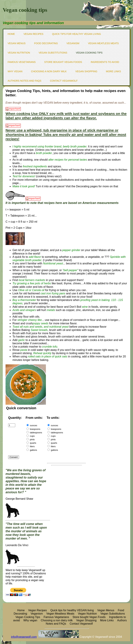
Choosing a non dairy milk (49, 71)
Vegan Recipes (33, 34)
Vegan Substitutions (53, 53)
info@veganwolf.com (24, 637)
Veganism (73, 43)
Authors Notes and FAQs (24, 81)
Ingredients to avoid (105, 62)
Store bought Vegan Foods (63, 62)
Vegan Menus (17, 43)
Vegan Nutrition (19, 53)
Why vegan (15, 71)
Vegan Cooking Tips (89, 53)
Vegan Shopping (86, 71)
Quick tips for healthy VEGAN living (76, 34)
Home (11, 34)
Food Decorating (46, 43)
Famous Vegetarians (22, 62)
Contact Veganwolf (64, 81)
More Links (113, 71)
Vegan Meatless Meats (103, 43)
